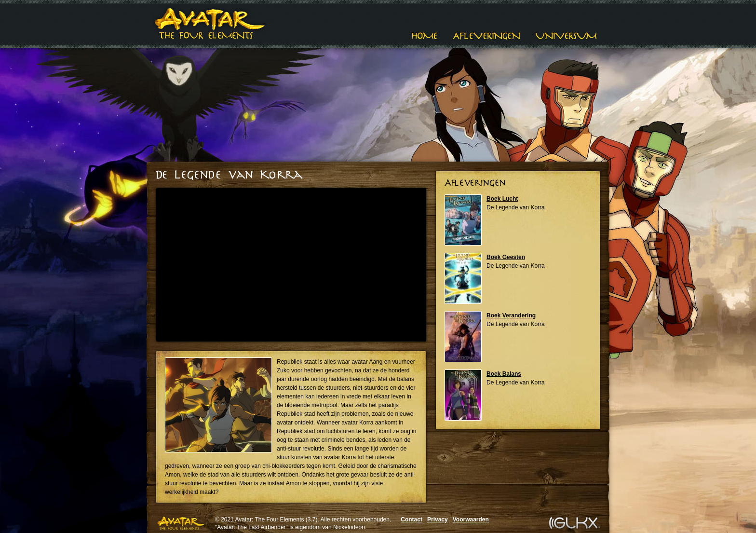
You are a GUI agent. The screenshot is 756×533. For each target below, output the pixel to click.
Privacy (438, 519)
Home (425, 36)
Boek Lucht (502, 199)
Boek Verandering (511, 315)
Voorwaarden (471, 519)
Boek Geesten (506, 257)
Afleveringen (487, 36)
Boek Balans (504, 374)
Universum (566, 36)
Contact (412, 519)
